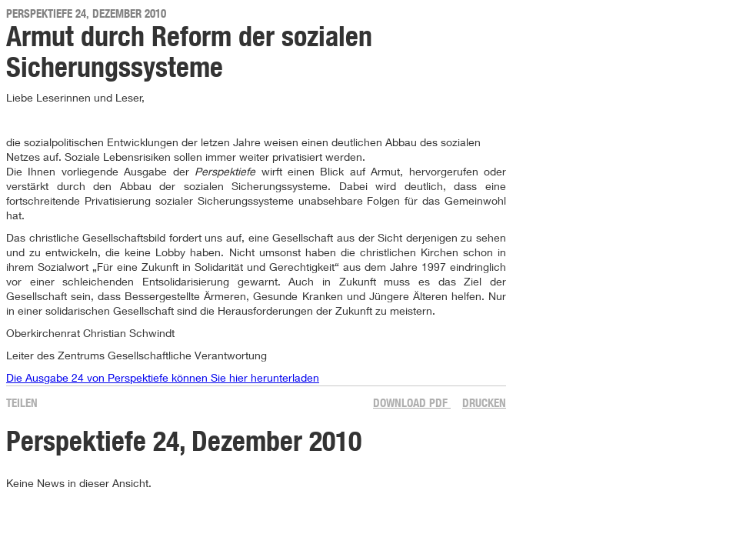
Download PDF (412, 403)
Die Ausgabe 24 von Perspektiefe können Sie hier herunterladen (163, 377)
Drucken (484, 403)
